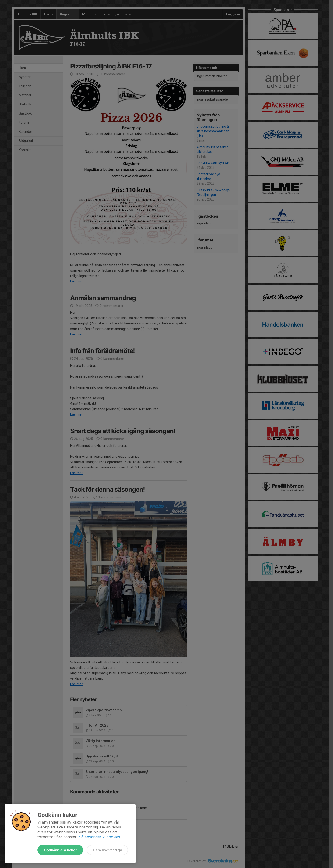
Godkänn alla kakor (60, 850)
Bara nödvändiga (107, 850)
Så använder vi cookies (99, 837)
